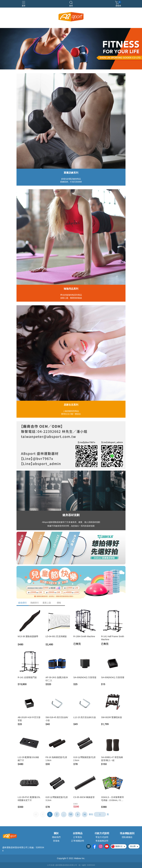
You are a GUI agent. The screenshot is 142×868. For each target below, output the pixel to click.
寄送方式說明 (102, 837)
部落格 (56, 841)
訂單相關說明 (78, 841)
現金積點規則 (127, 833)
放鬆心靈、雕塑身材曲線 (71, 298)
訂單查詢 (78, 837)
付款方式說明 (102, 833)
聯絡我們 (56, 837)
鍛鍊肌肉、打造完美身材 (71, 182)
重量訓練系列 (71, 173)
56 (71, 814)
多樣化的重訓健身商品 (71, 179)
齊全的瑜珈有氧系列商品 (71, 295)
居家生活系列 (71, 405)
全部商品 (78, 833)
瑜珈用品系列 (71, 289)
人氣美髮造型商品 (71, 411)
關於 (56, 833)
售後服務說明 (102, 841)
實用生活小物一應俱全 (71, 414)
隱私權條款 (127, 837)
